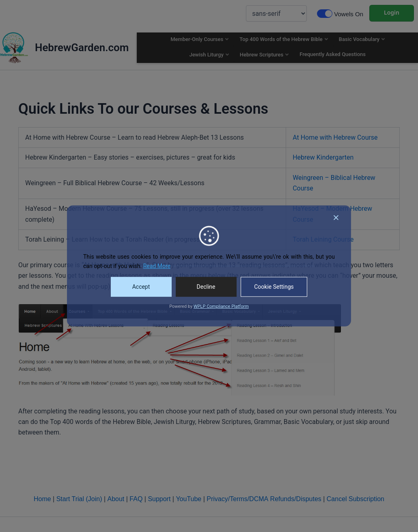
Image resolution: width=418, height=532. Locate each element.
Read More (157, 266)
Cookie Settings (274, 287)
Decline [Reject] (206, 287)
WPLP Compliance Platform (221, 306)
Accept (141, 287)
